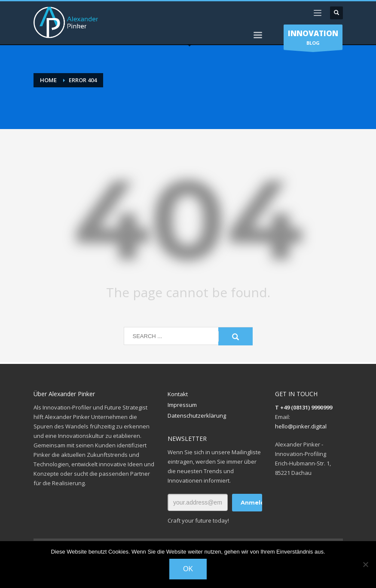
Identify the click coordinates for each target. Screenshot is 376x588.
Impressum (182, 405)
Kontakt (178, 394)
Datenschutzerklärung (197, 416)
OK (188, 569)
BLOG (313, 39)
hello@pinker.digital (301, 426)
